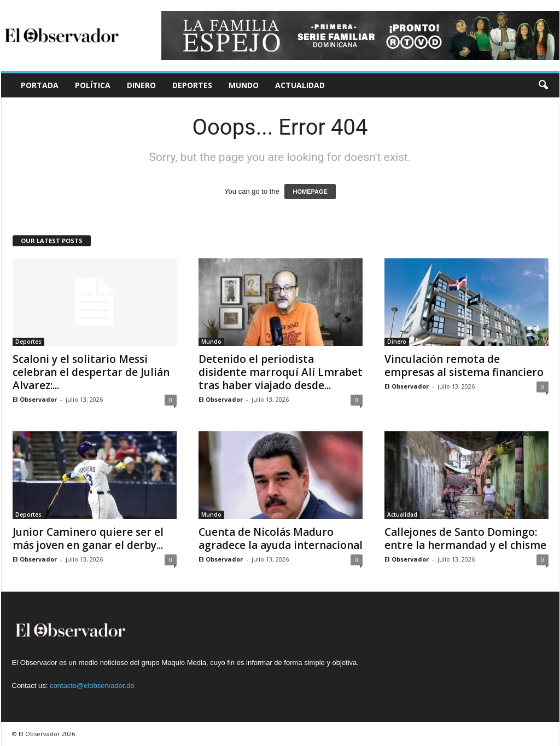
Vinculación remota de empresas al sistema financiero (464, 366)
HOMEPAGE (310, 192)
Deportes (192, 85)
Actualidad (300, 85)
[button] (543, 85)
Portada (40, 85)
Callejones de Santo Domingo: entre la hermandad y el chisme (465, 539)
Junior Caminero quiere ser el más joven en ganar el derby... (88, 539)
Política (93, 85)
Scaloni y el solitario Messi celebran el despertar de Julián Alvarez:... (91, 372)
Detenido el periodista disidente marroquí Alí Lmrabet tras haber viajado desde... (281, 372)
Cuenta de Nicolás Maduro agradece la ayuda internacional (281, 539)
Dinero (141, 85)
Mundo (244, 85)
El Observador (35, 399)
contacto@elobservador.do (92, 686)
